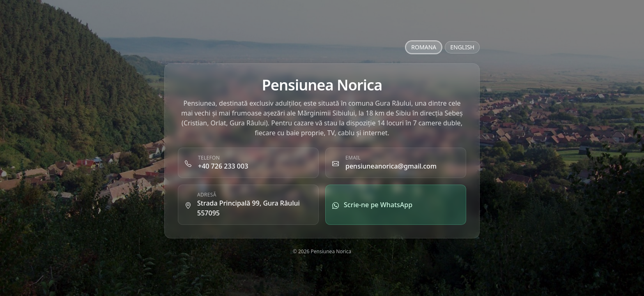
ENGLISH (462, 47)
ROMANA (424, 47)
